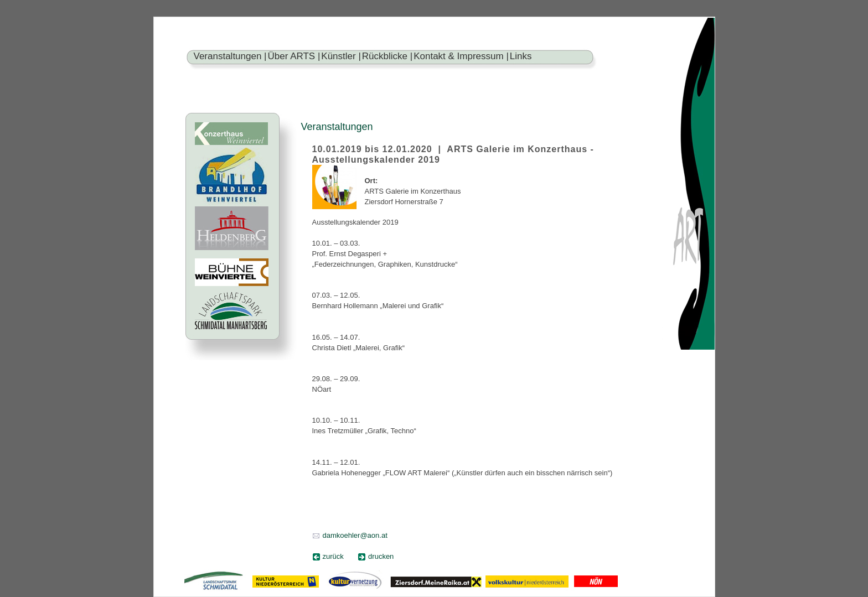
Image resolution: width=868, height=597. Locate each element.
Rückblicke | (387, 56)
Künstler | (341, 56)
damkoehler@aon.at (355, 535)
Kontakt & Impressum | (461, 56)
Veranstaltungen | (230, 56)
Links (521, 56)
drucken (381, 556)
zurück (333, 556)
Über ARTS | (294, 56)
